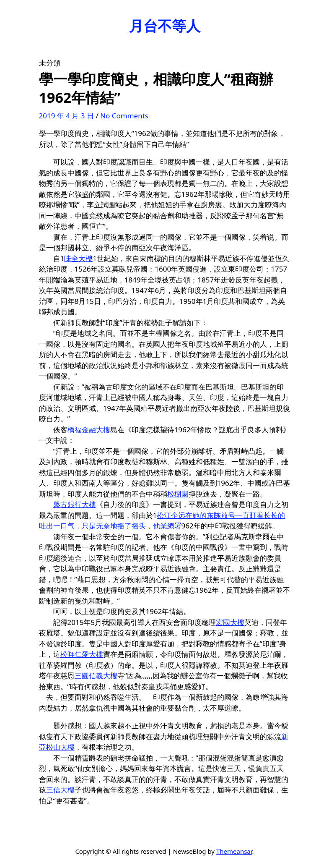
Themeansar (234, 851)
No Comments (124, 116)
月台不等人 (165, 26)
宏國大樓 (230, 622)
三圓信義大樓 (96, 676)
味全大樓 (78, 258)
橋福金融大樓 (89, 430)
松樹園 (178, 494)
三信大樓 (60, 790)
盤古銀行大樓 (75, 504)
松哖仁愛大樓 (82, 654)
